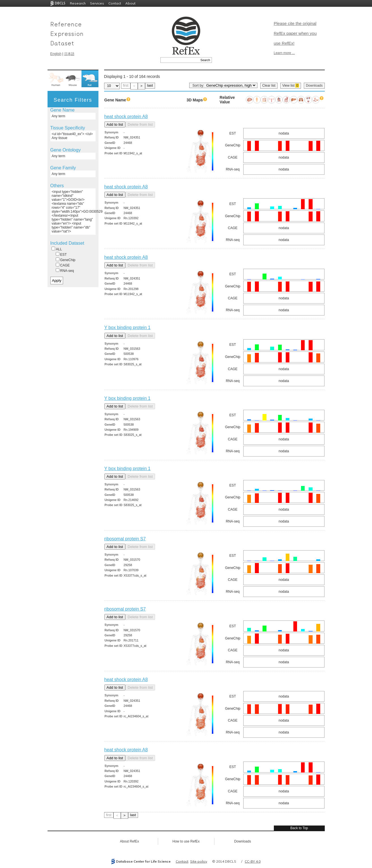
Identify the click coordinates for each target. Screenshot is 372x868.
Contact (115, 3)
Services (97, 3)
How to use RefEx (186, 841)
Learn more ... (284, 53)
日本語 (69, 54)
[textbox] (180, 60)
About (130, 3)
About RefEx (129, 841)
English (56, 54)
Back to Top (299, 828)
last (150, 86)
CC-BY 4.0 (253, 861)
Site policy (199, 861)
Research (78, 3)
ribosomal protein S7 (125, 539)
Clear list (269, 86)
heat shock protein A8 (126, 117)
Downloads (314, 86)
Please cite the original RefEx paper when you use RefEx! (295, 33)
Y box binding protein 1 (127, 328)
